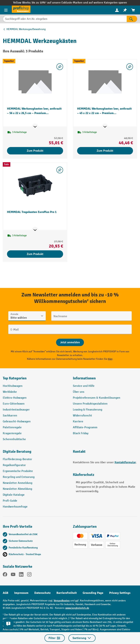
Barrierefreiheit (67, 593)
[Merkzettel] (125, 10)
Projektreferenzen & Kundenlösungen (97, 398)
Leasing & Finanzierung (88, 410)
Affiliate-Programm (85, 427)
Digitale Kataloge (14, 495)
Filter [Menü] (55, 638)
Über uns (79, 392)
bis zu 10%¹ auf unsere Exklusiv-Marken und (60, 3)
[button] (35, 453)
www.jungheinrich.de (77, 608)
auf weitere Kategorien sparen (108, 3)
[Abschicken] (70, 342)
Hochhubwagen (13, 386)
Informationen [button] (84, 378)
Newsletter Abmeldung (17, 489)
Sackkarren (10, 416)
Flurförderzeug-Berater (17, 459)
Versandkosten (62, 601)
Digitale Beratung (17, 452)
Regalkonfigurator (14, 465)
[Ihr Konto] (117, 10)
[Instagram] (29, 575)
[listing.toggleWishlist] (60, 67)
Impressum (21, 593)
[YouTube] (13, 575)
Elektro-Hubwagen (15, 398)
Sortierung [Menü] (82, 638)
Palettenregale (12, 427)
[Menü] (6, 10)
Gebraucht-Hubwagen (17, 422)
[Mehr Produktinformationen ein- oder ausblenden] (35, 127)
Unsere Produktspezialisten (90, 404)
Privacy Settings (120, 593)
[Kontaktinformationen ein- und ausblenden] (8, 624)
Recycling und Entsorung (19, 477)
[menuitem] (117, 10)
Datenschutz (42, 593)
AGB (6, 593)
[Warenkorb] (133, 10)
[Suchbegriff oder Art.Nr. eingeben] (65, 19)
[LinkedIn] (21, 575)
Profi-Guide (10, 501)
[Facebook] (5, 575)
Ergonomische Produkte (18, 471)
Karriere (78, 422)
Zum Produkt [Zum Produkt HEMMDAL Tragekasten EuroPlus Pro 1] (35, 254)
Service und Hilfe (84, 386)
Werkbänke (10, 392)
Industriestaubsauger (16, 410)
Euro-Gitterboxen (14, 404)
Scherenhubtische (14, 439)
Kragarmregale (12, 433)
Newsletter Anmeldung (18, 483)
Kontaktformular (125, 462)
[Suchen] (132, 19)
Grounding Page (93, 593)
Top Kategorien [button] (15, 378)
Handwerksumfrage (15, 507)
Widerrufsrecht (82, 416)
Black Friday (81, 433)
